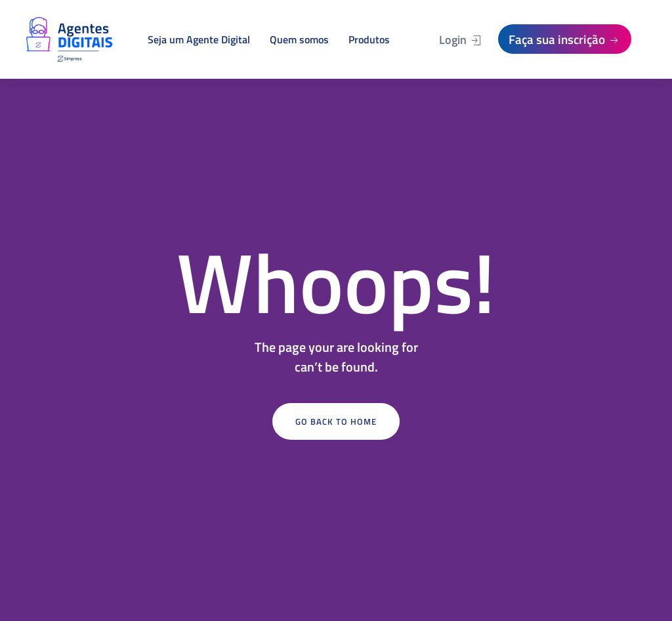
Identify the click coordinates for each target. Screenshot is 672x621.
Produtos (369, 39)
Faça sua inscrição (565, 39)
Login (461, 40)
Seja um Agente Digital (199, 39)
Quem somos (299, 39)
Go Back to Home (336, 421)
